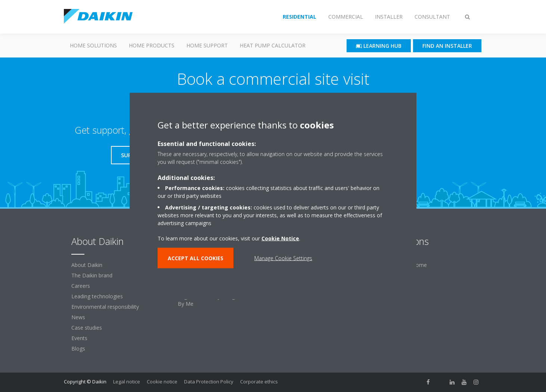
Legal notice (127, 382)
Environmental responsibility (105, 307)
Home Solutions (93, 45)
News (78, 317)
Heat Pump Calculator (273, 45)
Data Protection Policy (209, 382)
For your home (409, 265)
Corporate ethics (259, 382)
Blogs (78, 349)
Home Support (207, 45)
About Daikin (87, 265)
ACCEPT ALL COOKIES (196, 258)
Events (79, 338)
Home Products (152, 45)
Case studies (87, 328)
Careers (81, 286)
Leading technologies (97, 296)
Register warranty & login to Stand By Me (219, 300)
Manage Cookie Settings (283, 258)
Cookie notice (162, 382)
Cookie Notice (280, 238)
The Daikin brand (92, 275)
